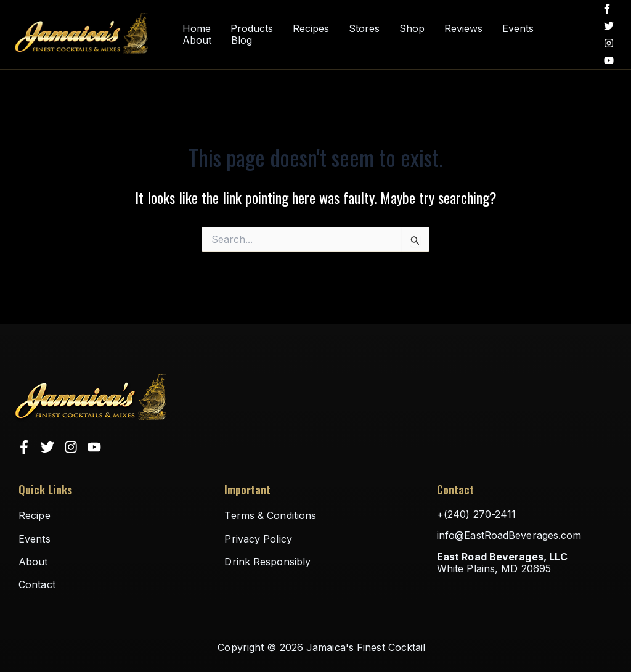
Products (252, 29)
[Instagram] (609, 43)
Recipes (311, 29)
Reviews (463, 29)
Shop (412, 29)
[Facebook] (607, 9)
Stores (364, 29)
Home (197, 29)
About (197, 40)
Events (518, 29)
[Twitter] (609, 26)
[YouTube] (609, 60)
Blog (242, 40)
